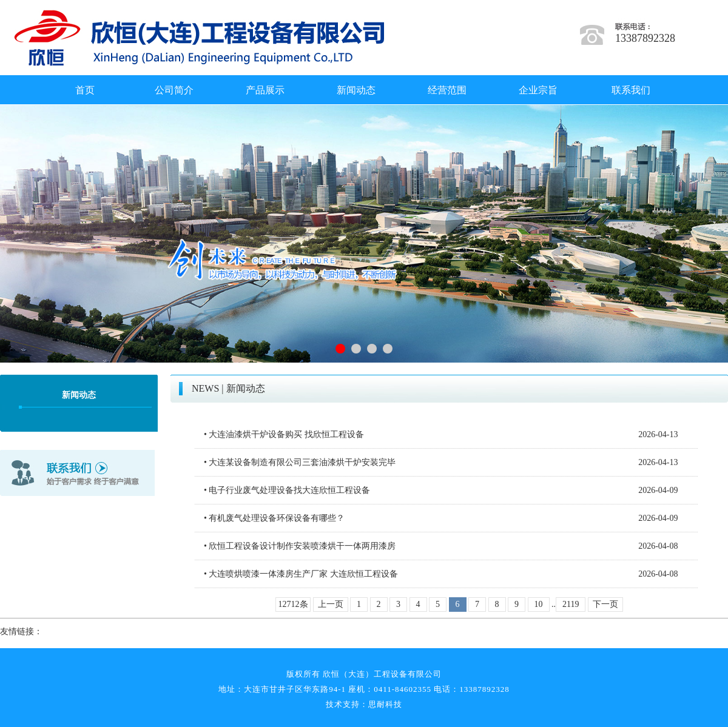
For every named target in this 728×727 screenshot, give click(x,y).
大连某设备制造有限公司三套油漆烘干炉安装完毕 (302, 462)
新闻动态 (356, 90)
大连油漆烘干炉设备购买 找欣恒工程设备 (286, 434)
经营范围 (447, 90)
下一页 (605, 604)
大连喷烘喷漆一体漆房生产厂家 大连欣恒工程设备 (303, 574)
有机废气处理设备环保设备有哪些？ (277, 518)
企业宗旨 (538, 90)
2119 (571, 604)
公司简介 (174, 90)
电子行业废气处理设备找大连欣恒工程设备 (289, 490)
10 (539, 604)
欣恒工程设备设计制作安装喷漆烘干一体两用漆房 (302, 546)
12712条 (293, 604)
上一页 (331, 604)
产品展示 (265, 90)
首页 (85, 90)
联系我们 (631, 90)
